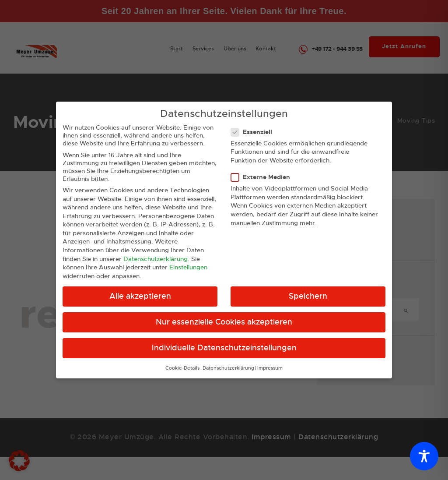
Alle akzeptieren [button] (140, 288)
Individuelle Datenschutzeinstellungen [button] (224, 340)
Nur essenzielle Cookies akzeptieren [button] (224, 314)
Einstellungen (188, 259)
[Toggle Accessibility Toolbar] (424, 456)
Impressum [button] (270, 360)
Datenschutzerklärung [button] (228, 360)
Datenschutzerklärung (156, 251)
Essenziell (255, 124)
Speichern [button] (308, 288)
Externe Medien (264, 169)
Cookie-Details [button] (182, 360)
